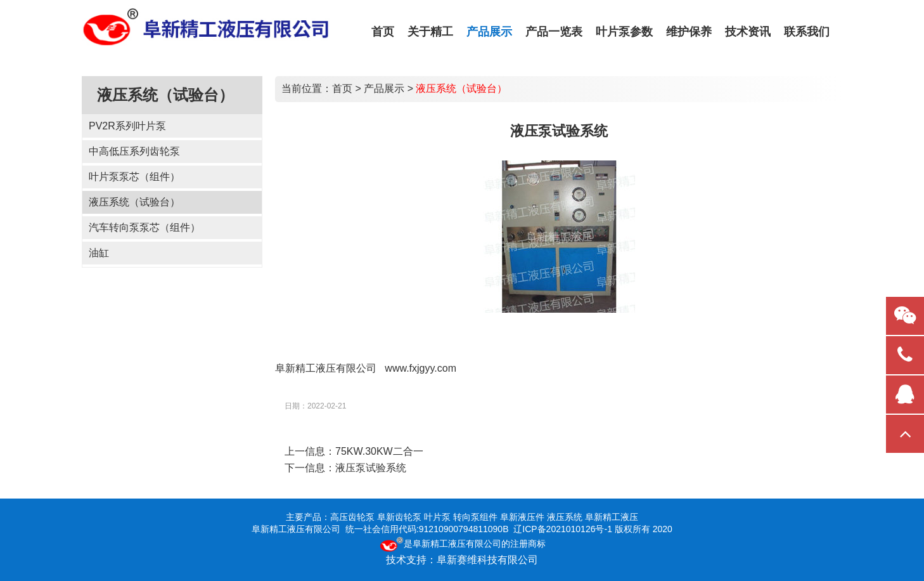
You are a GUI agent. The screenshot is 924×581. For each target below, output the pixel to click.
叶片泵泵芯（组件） (134, 177)
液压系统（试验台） (134, 202)
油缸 (99, 253)
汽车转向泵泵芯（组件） (144, 227)
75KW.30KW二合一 (379, 451)
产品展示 (384, 88)
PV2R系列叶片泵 (127, 126)
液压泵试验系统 (371, 468)
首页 (342, 88)
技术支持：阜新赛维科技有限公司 (462, 560)
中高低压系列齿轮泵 (134, 151)
